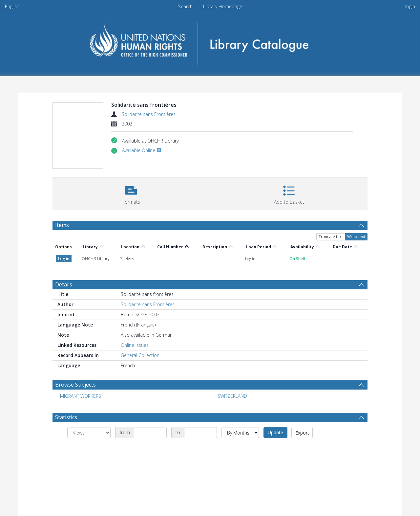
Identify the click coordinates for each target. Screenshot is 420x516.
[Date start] (150, 433)
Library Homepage (223, 6)
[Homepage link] (210, 42)
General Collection (140, 355)
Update (275, 432)
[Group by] (89, 433)
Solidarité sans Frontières (149, 114)
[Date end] (200, 433)
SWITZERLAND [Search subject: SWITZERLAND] (232, 396)
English (12, 6)
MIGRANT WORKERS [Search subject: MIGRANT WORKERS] (81, 396)
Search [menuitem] (185, 6)
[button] (131, 193)
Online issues (135, 345)
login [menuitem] (410, 6)
